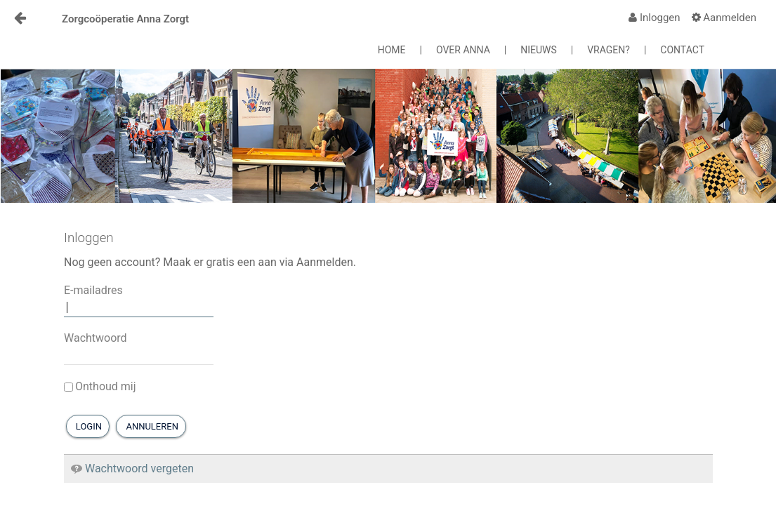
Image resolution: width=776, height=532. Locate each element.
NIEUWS (539, 50)
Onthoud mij (100, 386)
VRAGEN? (609, 50)
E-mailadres (93, 290)
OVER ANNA (463, 50)
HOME (392, 50)
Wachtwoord (96, 338)
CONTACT (682, 50)
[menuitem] (654, 18)
